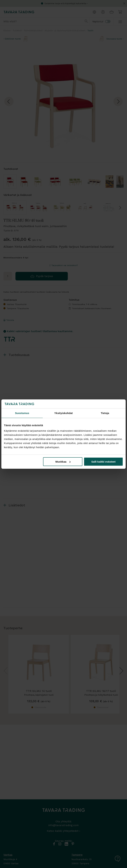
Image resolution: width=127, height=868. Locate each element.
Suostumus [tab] (22, 413)
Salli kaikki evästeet (103, 462)
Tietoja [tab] (105, 413)
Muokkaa (63, 462)
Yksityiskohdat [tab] (63, 413)
